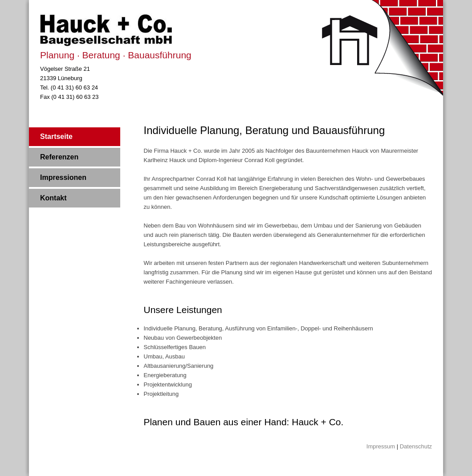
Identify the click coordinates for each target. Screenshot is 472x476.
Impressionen (63, 177)
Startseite (56, 136)
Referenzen (59, 157)
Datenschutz (416, 446)
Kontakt (53, 198)
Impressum (381, 446)
